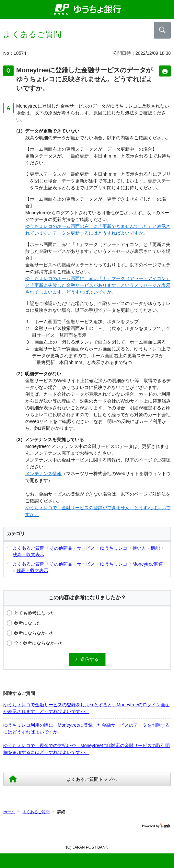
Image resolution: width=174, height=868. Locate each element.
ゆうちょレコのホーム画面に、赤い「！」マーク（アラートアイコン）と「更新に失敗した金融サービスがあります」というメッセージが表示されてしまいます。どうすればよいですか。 (98, 285)
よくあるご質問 (36, 812)
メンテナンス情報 (43, 474)
